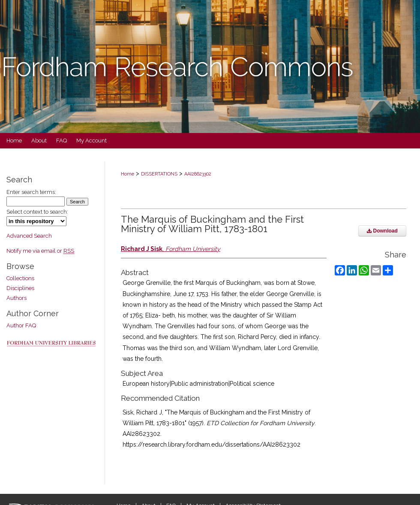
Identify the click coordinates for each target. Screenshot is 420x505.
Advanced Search (29, 236)
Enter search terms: (31, 192)
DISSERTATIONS (159, 174)
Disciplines (20, 288)
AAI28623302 (198, 174)
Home (127, 174)
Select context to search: (37, 212)
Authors (16, 298)
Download (382, 231)
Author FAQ (21, 325)
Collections (20, 278)
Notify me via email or (40, 251)
